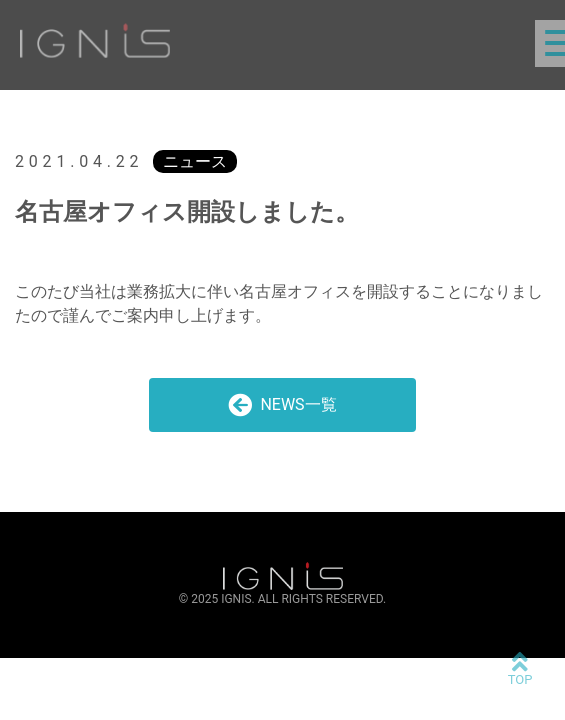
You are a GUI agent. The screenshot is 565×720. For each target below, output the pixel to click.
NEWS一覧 (282, 405)
